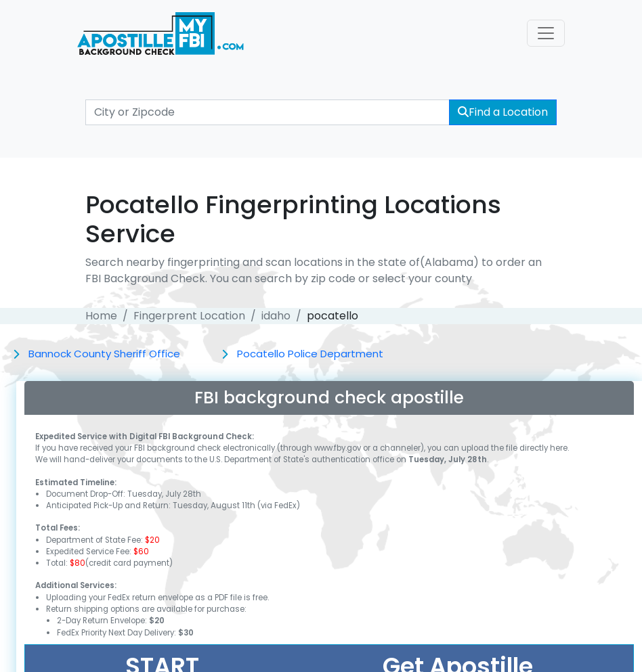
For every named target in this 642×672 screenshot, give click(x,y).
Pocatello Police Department (310, 354)
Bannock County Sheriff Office (104, 354)
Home (101, 316)
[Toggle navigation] (546, 33)
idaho (276, 316)
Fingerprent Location (189, 316)
